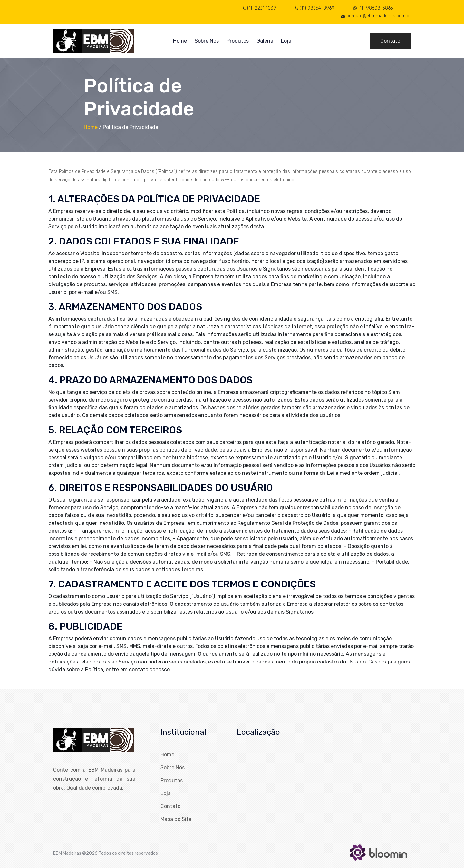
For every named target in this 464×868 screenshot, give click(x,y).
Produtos (238, 41)
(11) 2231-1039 (259, 8)
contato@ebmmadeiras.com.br (376, 16)
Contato (390, 41)
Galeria (265, 41)
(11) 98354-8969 (315, 8)
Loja (286, 41)
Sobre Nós (207, 41)
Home (180, 41)
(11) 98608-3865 (373, 8)
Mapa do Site (176, 819)
